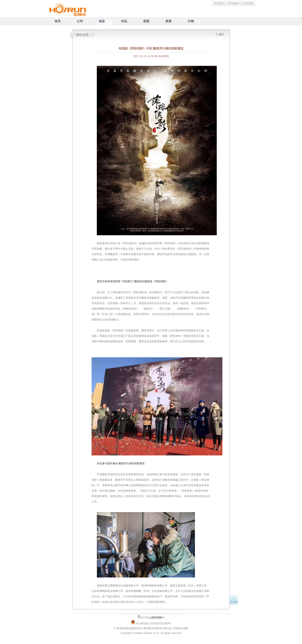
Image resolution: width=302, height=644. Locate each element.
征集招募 (248, 3)
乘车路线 (234, 3)
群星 (169, 21)
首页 (58, 21)
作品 (124, 21)
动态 (102, 21)
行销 (191, 21)
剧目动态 (82, 35)
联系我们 (219, 3)
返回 (221, 34)
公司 (80, 21)
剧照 (146, 21)
